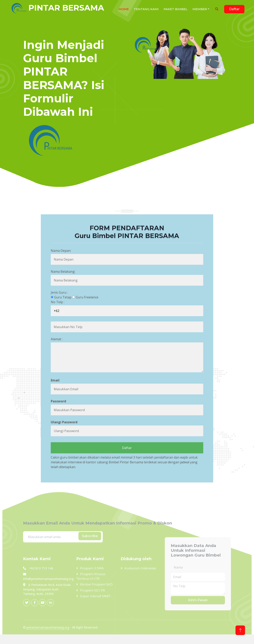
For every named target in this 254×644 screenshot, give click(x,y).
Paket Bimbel (176, 9)
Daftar (234, 9)
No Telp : (58, 302)
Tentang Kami (146, 9)
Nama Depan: (61, 251)
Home (124, 9)
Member (200, 9)
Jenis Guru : (59, 292)
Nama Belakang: (63, 272)
